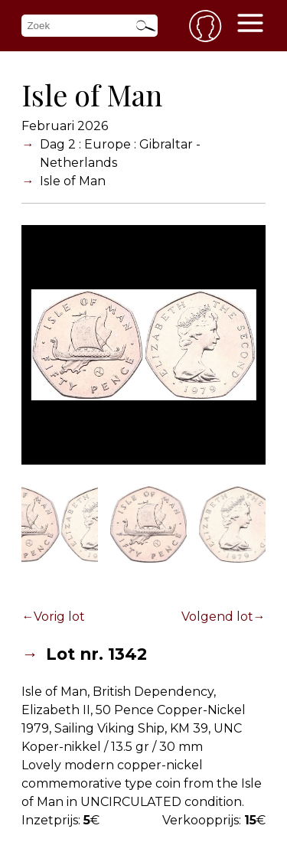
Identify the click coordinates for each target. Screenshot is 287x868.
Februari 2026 (65, 126)
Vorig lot (59, 617)
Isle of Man (73, 181)
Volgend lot (217, 617)
